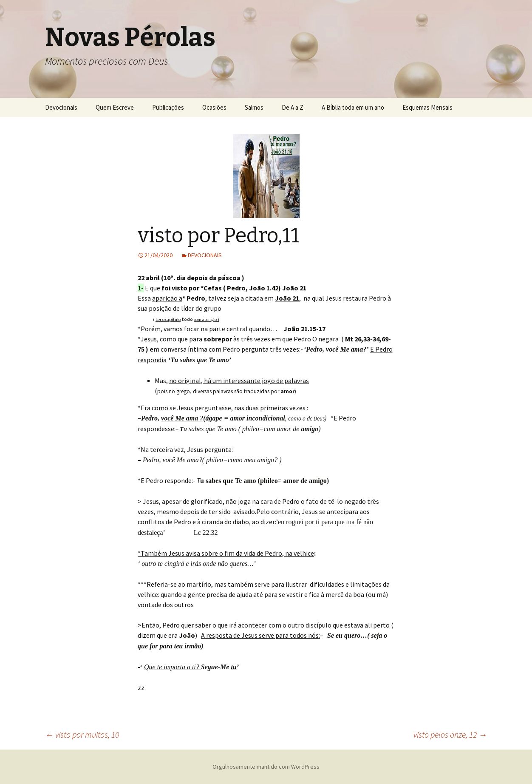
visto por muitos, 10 (82, 734)
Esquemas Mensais (427, 107)
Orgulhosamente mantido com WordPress (266, 767)
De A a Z (293, 107)
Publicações (168, 107)
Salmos (254, 107)
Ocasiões (214, 107)
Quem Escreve (115, 107)
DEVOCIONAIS (205, 255)
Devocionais (61, 107)
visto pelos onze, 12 (450, 734)
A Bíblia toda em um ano (353, 107)
